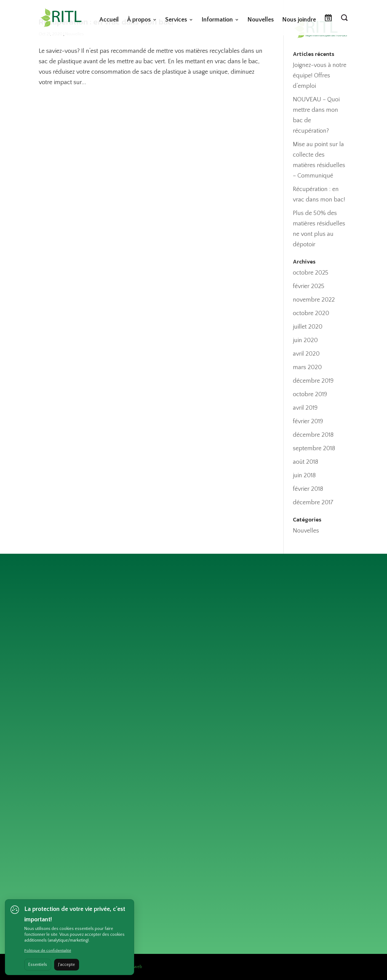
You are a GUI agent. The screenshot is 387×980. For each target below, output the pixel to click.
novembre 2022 (314, 300)
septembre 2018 (314, 448)
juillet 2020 (308, 327)
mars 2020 (307, 367)
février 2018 (308, 489)
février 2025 (309, 286)
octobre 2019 (310, 394)
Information (217, 20)
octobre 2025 (311, 273)
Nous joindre (299, 20)
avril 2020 (306, 354)
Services (176, 20)
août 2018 (305, 462)
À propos (139, 20)
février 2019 (308, 421)
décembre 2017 (313, 502)
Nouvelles (261, 20)
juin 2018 (304, 475)
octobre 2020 (311, 313)
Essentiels (38, 965)
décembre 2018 (313, 435)
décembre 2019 (313, 381)
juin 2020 (305, 340)
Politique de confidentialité (48, 951)
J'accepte (67, 965)
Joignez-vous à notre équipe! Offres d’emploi (320, 76)
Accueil (109, 20)
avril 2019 (305, 408)
